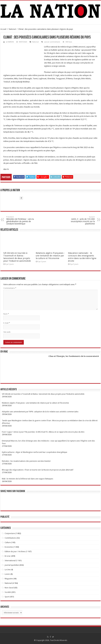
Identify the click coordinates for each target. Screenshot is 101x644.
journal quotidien (12, 565)
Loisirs (7, 574)
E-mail (7, 323)
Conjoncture (10, 533)
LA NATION (10, 42)
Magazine (9, 579)
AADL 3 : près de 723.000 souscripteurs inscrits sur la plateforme (80, 220)
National (12, 29)
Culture (8, 542)
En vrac (8, 556)
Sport (7, 597)
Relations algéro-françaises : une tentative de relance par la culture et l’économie (50, 256)
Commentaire (10, 288)
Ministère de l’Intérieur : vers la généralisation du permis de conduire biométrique (21, 220)
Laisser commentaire (52, 42)
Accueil (3, 29)
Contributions (10, 538)
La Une (8, 570)
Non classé (9, 588)
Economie (9, 547)
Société (8, 592)
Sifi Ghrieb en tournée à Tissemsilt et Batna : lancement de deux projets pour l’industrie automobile (17, 257)
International (10, 561)
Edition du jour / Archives (15, 551)
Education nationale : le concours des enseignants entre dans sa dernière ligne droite (82, 257)
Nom (6, 314)
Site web (7, 332)
